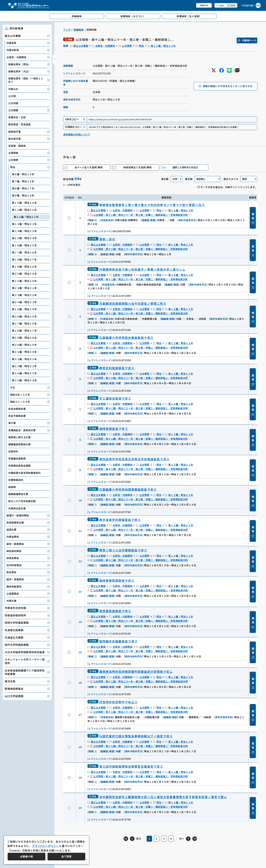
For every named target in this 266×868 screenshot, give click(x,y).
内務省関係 (13, 537)
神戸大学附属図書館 (17, 645)
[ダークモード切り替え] (226, 5)
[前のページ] (136, 839)
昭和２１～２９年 (20, 402)
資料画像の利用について (77, 135)
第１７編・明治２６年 (24, 252)
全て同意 (66, 856)
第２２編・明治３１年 (24, 288)
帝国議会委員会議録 (20, 466)
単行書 (12, 423)
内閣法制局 (13, 50)
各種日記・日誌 (17, 117)
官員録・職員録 (17, 146)
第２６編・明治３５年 (24, 316)
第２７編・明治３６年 (24, 324)
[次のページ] (185, 839)
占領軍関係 (13, 594)
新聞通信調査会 (14, 689)
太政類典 (13, 153)
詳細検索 (79, 30)
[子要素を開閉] (48, 36)
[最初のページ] (126, 839)
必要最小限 (26, 856)
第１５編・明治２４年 (24, 238)
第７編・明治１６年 (23, 181)
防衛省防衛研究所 (15, 615)
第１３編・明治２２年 (24, 224)
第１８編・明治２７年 (24, 259)
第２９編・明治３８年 (24, 338)
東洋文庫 (10, 681)
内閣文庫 (12, 601)
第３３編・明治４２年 (24, 366)
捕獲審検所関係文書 (20, 444)
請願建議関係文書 (18, 494)
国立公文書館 (81, 46)
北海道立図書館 (14, 630)
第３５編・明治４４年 (24, 380)
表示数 (165, 179)
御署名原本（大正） (20, 71)
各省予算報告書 (17, 416)
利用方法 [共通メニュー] (204, 5)
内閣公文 (13, 89)
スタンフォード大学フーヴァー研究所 (25, 661)
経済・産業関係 (15, 579)
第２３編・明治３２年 (24, 295)
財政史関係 (13, 558)
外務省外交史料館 (15, 608)
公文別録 (13, 103)
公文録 (12, 96)
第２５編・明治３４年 (24, 309)
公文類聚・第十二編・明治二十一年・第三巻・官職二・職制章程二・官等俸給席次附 (141, 215)
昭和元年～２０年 (20, 395)
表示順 (189, 179)
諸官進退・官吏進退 (20, 124)
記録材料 (13, 451)
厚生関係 (12, 572)
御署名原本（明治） (20, 64)
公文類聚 (127, 46)
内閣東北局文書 (17, 508)
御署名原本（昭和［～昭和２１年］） (26, 80)
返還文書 (12, 530)
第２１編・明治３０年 (24, 281)
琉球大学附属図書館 (17, 623)
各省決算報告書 (17, 409)
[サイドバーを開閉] (54, 59)
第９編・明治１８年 (23, 195)
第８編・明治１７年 (23, 188)
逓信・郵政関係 (15, 544)
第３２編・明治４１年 (24, 359)
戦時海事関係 (14, 587)
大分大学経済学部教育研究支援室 (25, 652)
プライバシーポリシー (45, 846)
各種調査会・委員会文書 (22, 430)
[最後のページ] (195, 839)
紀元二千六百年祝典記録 (22, 501)
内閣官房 (12, 43)
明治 (141, 46)
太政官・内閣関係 (105, 46)
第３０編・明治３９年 (24, 345)
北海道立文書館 (14, 637)
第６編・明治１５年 (23, 174)
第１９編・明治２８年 (24, 267)
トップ (67, 30)
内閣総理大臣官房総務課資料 (24, 473)
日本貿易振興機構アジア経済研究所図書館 (25, 672)
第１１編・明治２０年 (24, 210)
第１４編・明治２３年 (24, 231)
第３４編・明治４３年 (24, 373)
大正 (13, 387)
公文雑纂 (13, 110)
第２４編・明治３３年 (24, 302)
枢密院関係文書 (15, 523)
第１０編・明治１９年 (24, 203)
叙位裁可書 (15, 139)
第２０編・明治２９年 (24, 274)
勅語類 (12, 487)
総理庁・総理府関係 (18, 515)
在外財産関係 (14, 565)
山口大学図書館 (14, 696)
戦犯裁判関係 (14, 551)
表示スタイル (231, 179)
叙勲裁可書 (15, 132)
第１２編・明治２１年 (163, 46)
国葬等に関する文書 (20, 437)
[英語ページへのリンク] (251, 5)
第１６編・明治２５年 (24, 245)
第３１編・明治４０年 (24, 352)
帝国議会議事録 (17, 458)
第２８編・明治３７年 (24, 331)
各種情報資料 (16, 480)
